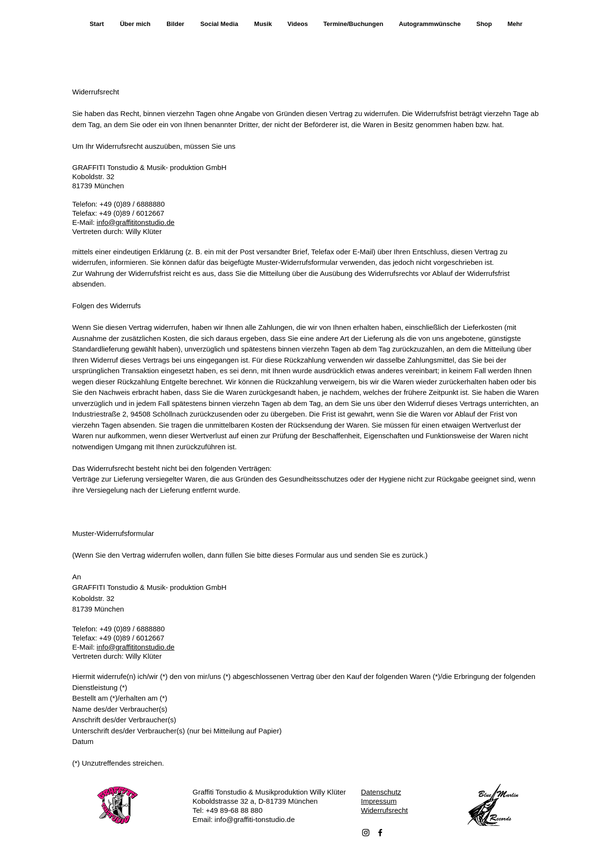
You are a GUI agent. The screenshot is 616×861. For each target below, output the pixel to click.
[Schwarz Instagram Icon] (366, 833)
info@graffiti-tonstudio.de (255, 819)
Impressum (379, 801)
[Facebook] (380, 833)
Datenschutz (381, 792)
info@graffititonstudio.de (136, 222)
